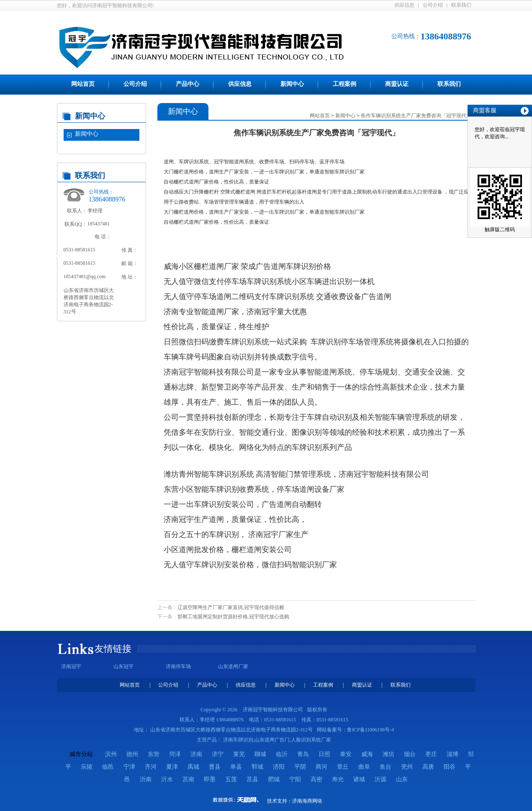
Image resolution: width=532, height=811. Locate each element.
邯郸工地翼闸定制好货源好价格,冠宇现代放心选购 (233, 617)
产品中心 (188, 84)
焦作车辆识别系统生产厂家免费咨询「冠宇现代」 (416, 116)
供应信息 (404, 5)
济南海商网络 (307, 801)
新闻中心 (292, 84)
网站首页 (83, 84)
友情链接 (113, 649)
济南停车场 (178, 666)
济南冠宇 (71, 666)
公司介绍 (433, 5)
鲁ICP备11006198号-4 (370, 730)
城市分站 (81, 754)
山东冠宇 (123, 666)
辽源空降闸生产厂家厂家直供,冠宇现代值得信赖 (231, 607)
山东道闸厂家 (233, 666)
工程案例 (344, 84)
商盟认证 (397, 84)
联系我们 (461, 5)
